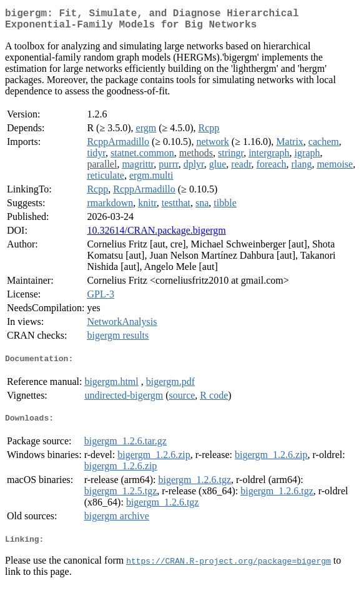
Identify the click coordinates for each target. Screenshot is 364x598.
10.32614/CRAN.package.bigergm (156, 235)
